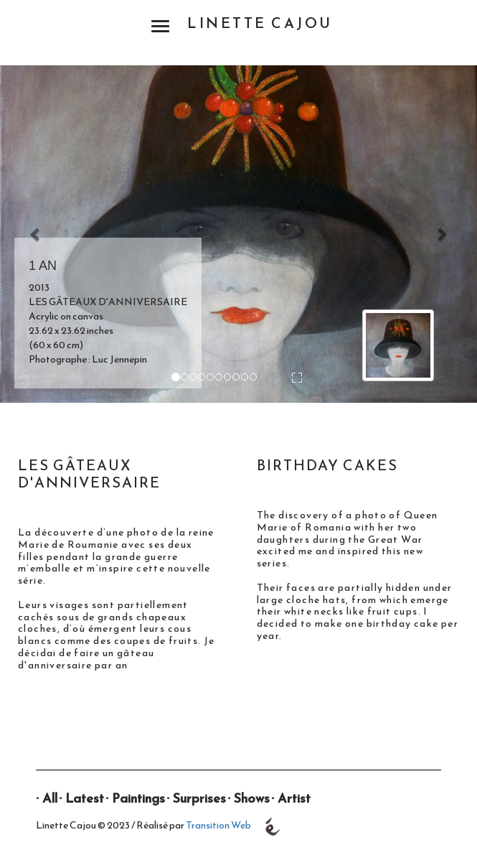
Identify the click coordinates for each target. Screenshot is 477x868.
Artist (294, 798)
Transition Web (218, 826)
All (50, 798)
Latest (85, 798)
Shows (252, 798)
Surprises (199, 798)
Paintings (138, 798)
